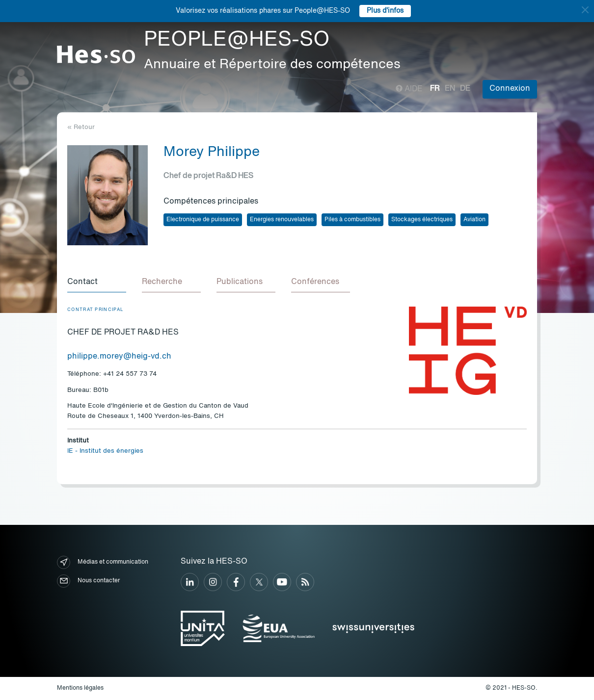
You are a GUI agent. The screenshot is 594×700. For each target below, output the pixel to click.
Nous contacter (88, 581)
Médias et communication (103, 562)
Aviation (474, 220)
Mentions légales (80, 688)
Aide (409, 89)
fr (435, 89)
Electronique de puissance (203, 220)
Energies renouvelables (282, 220)
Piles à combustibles (352, 220)
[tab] (97, 283)
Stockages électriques (422, 220)
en (450, 89)
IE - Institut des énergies (105, 451)
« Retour (81, 127)
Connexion (510, 89)
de (465, 89)
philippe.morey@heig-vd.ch (119, 357)
